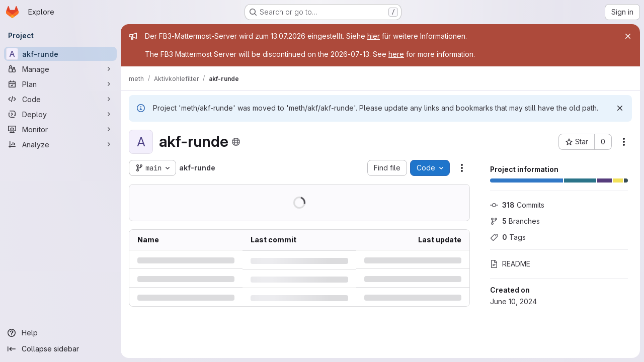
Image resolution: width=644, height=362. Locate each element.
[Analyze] (60, 144)
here (396, 54)
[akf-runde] (60, 54)
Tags (508, 237)
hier (374, 36)
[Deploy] (60, 114)
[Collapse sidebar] (60, 349)
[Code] (60, 99)
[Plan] (60, 84)
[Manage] (60, 69)
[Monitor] (60, 129)
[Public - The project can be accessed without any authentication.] (236, 142)
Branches (515, 221)
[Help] (60, 333)
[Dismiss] (620, 108)
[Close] (628, 36)
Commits (517, 205)
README (510, 264)
